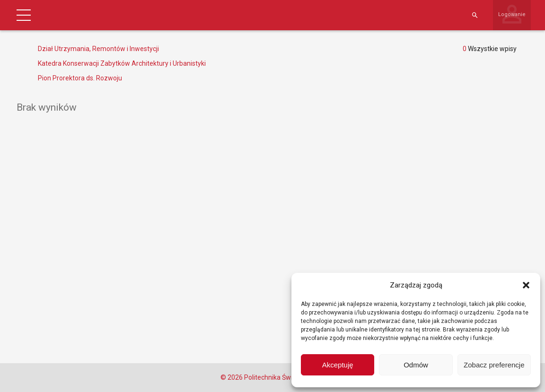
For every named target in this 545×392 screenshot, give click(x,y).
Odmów (416, 365)
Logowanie (512, 14)
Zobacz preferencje (494, 365)
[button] (526, 285)
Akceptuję (338, 365)
